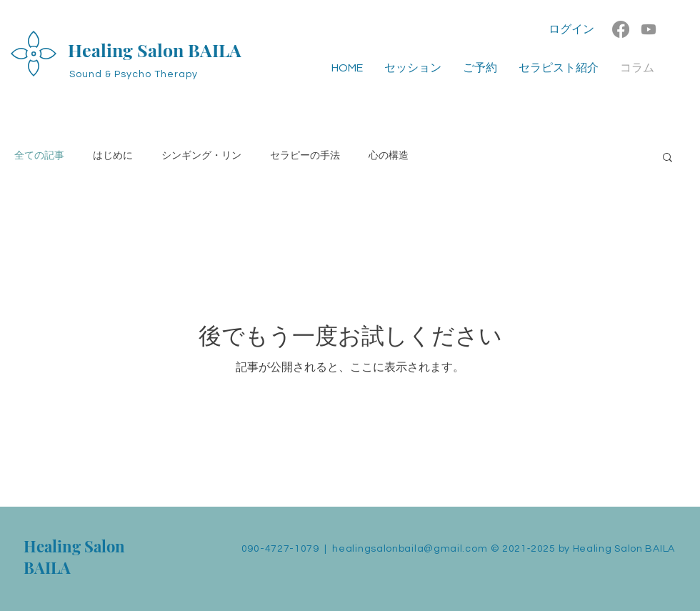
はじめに (113, 156)
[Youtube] (649, 29)
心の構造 (389, 156)
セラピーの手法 (305, 156)
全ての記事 (39, 156)
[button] (667, 158)
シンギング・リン (201, 156)
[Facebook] (621, 29)
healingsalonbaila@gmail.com (410, 549)
